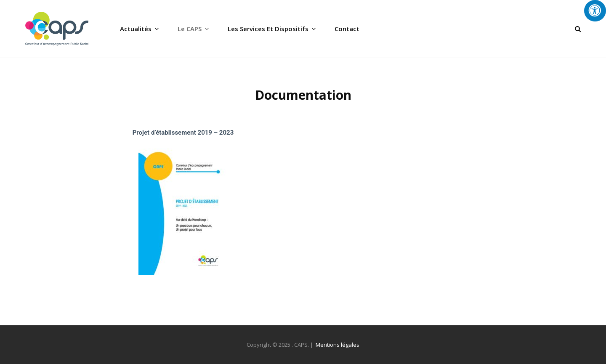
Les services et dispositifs (268, 29)
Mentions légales (338, 345)
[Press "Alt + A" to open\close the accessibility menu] (595, 11)
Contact (347, 29)
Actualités (136, 29)
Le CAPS (190, 29)
